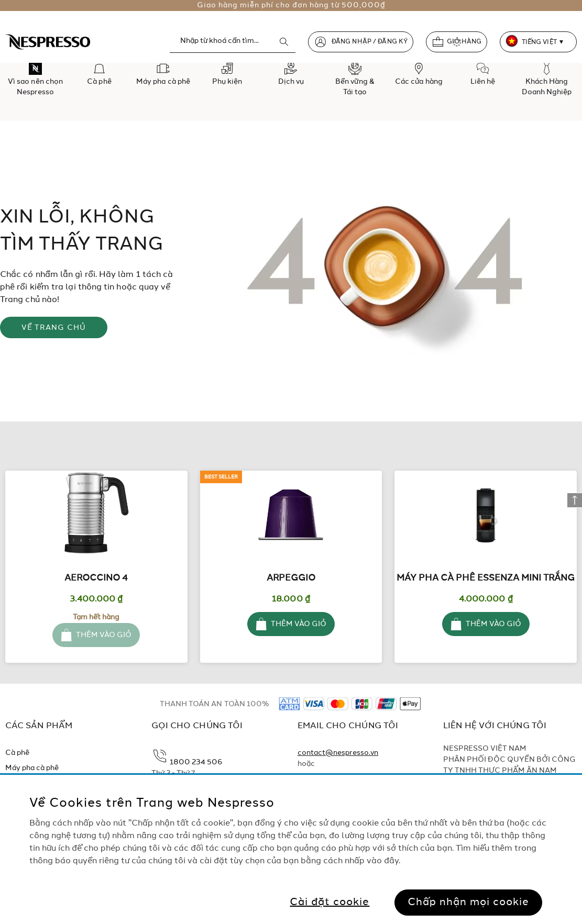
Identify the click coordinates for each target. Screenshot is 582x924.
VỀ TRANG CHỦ (54, 328)
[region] (291, 849)
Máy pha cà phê (32, 768)
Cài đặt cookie (330, 903)
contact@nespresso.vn (338, 753)
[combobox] (233, 41)
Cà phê (17, 753)
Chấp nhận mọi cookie (468, 903)
